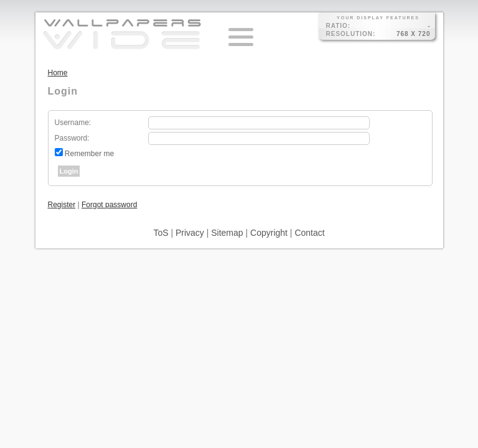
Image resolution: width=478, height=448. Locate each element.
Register (62, 205)
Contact (309, 233)
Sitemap (227, 233)
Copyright (269, 233)
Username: (73, 123)
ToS (161, 233)
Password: (72, 138)
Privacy (190, 233)
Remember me (89, 154)
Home (58, 73)
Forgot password (109, 205)
